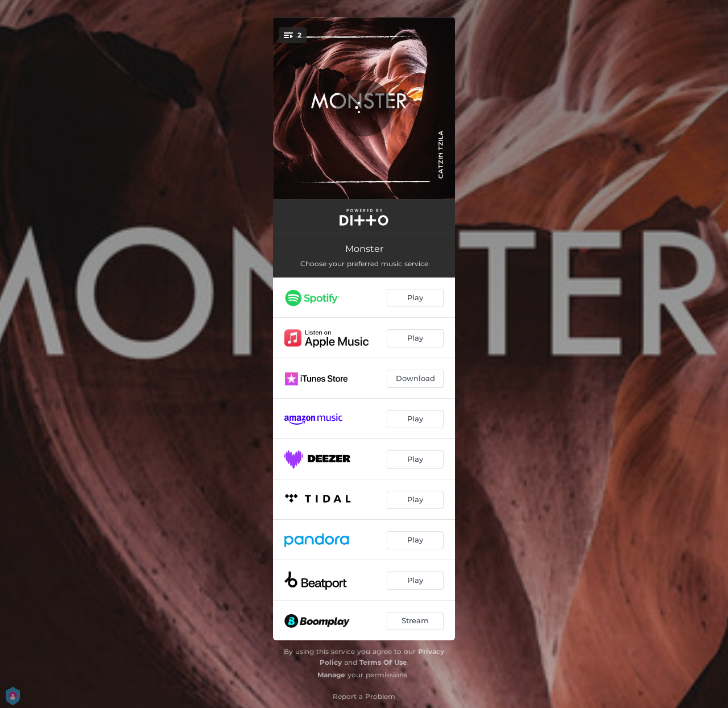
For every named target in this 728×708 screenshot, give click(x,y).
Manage (331, 675)
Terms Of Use (383, 662)
